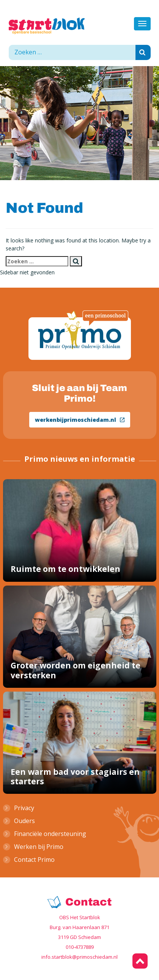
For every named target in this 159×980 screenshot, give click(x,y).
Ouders (24, 821)
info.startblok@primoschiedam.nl (79, 957)
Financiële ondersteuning (50, 834)
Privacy (24, 808)
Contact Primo (34, 860)
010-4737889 (80, 947)
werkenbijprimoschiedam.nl (80, 420)
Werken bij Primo (39, 847)
